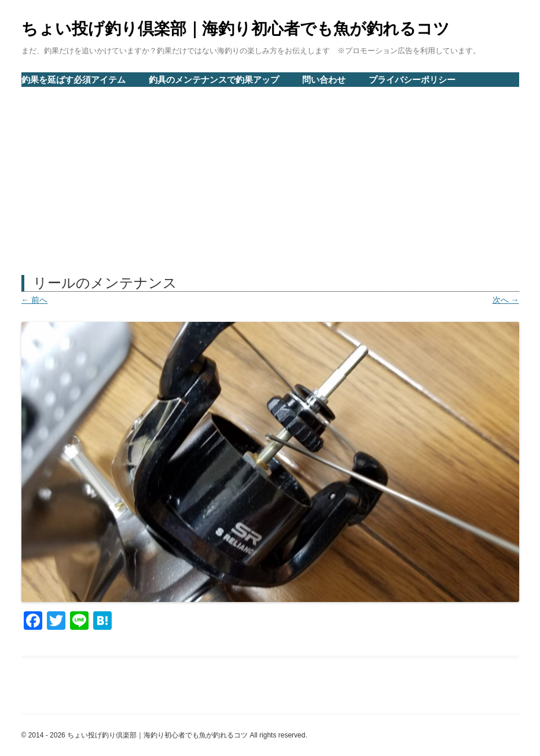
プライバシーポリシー (412, 80)
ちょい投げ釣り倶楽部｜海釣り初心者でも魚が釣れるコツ (236, 29)
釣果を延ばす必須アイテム (74, 80)
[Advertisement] (270, 174)
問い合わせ (324, 80)
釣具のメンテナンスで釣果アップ (214, 80)
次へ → (506, 300)
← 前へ (35, 300)
